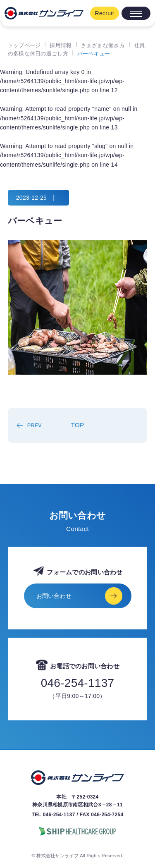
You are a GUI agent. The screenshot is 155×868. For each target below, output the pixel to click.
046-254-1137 (78, 683)
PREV (35, 426)
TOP (77, 425)
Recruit (105, 13)
